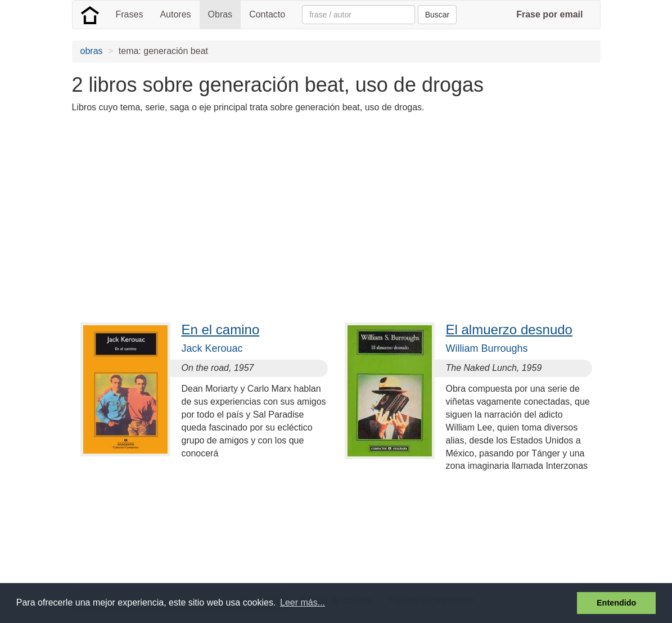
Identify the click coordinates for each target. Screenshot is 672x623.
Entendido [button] (616, 603)
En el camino (221, 330)
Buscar (438, 15)
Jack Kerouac (212, 348)
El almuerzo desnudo (509, 330)
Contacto (267, 14)
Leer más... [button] (303, 602)
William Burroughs (487, 348)
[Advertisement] (277, 201)
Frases (130, 14)
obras (92, 51)
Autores (175, 14)
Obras (220, 14)
